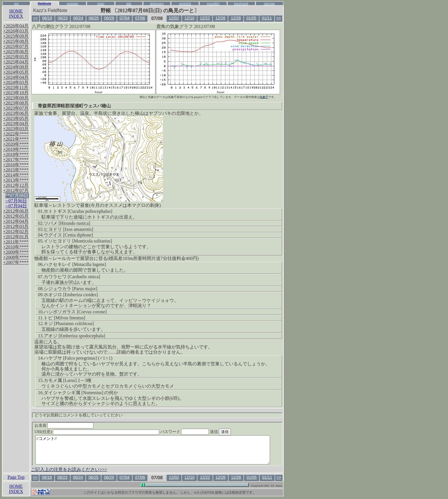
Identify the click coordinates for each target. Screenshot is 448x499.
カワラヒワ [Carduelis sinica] (72, 277)
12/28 (236, 18)
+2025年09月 (16, 36)
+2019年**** (16, 149)
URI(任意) (103, 432)
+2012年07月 (16, 190)
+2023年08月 (16, 103)
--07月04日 (16, 206)
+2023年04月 (16, 124)
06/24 (78, 18)
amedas (73, 3)
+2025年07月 (16, 46)
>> (279, 18)
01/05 (251, 18)
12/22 (205, 18)
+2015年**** (16, 170)
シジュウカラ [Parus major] (71, 289)
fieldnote (44, 3)
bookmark (241, 3)
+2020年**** (16, 144)
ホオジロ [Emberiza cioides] (71, 295)
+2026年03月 (16, 31)
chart (101, 3)
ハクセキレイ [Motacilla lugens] (75, 264)
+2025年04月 (16, 62)
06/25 (94, 18)
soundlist (213, 3)
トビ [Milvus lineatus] (64, 318)
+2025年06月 (16, 52)
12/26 (220, 18)
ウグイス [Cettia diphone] (68, 235)
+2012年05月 (16, 216)
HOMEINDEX (16, 14)
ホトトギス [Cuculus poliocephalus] (78, 211)
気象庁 (264, 97)
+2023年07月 (16, 108)
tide (129, 3)
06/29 (109, 18)
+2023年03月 (16, 129)
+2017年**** (16, 160)
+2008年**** (16, 257)
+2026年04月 (16, 26)
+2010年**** (16, 247)
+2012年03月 (16, 226)
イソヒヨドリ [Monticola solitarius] (78, 241)
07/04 (125, 18)
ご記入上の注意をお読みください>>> (69, 469)
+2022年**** (16, 134)
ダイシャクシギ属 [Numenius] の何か (81, 393)
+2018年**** (16, 154)
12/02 (174, 18)
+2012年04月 (16, 221)
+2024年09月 (16, 67)
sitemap (269, 3)
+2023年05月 (16, 118)
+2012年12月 (16, 185)
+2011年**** (16, 242)
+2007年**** (16, 262)
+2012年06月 (16, 211)
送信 (231, 432)
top (16, 3)
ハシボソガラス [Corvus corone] (75, 312)
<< (35, 18)
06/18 (47, 18)
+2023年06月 (16, 113)
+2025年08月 (16, 41)
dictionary (157, 3)
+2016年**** (16, 165)
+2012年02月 (16, 232)
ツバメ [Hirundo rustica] (67, 223)
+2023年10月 (16, 93)
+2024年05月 (16, 72)
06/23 (63, 18)
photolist (185, 3)
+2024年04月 (16, 77)
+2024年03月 (16, 82)
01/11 (267, 18)
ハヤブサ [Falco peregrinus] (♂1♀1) (78, 358)
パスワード (196, 432)
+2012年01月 (16, 237)
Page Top (16, 477)
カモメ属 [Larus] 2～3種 (68, 380)
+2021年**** (16, 139)
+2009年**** (16, 252)
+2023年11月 (16, 88)
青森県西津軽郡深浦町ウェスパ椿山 (74, 106)
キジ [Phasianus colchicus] (69, 323)
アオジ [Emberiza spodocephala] (74, 336)
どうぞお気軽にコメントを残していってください (79, 415)
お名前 (64, 425)
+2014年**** (16, 175)
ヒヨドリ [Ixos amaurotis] (68, 229)
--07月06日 (16, 201)
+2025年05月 (16, 57)
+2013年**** (16, 180)
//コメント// (153, 450)
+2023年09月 (16, 98)
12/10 (189, 18)
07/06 (140, 18)
